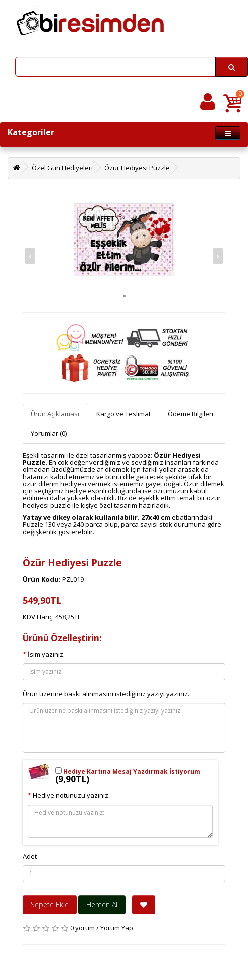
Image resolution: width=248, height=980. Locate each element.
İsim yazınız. (46, 654)
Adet (30, 856)
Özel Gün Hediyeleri (62, 168)
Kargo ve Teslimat (123, 414)
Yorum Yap (117, 928)
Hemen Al (102, 904)
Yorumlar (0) (49, 433)
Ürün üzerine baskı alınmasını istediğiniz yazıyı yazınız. (106, 694)
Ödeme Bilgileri (191, 414)
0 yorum (83, 928)
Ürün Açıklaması (55, 414)
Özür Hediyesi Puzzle (137, 168)
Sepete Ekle (50, 904)
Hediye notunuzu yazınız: (71, 795)
